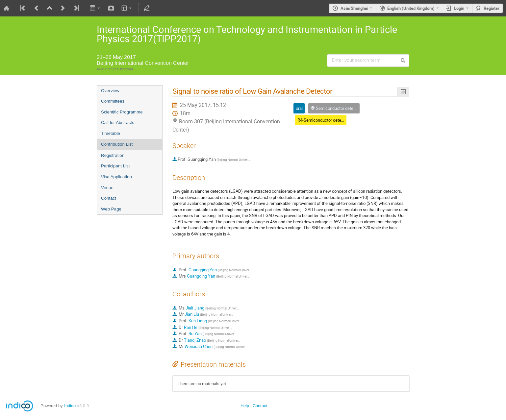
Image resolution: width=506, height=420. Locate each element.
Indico (70, 406)
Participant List (115, 166)
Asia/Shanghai (354, 8)
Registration (113, 155)
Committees (113, 101)
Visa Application (116, 177)
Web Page (111, 209)
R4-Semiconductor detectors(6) (327, 120)
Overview (110, 91)
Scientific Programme (122, 112)
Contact (109, 198)
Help (245, 406)
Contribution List (117, 144)
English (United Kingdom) (411, 8)
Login (459, 8)
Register (492, 8)
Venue (107, 188)
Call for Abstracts (118, 123)
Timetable (111, 133)
